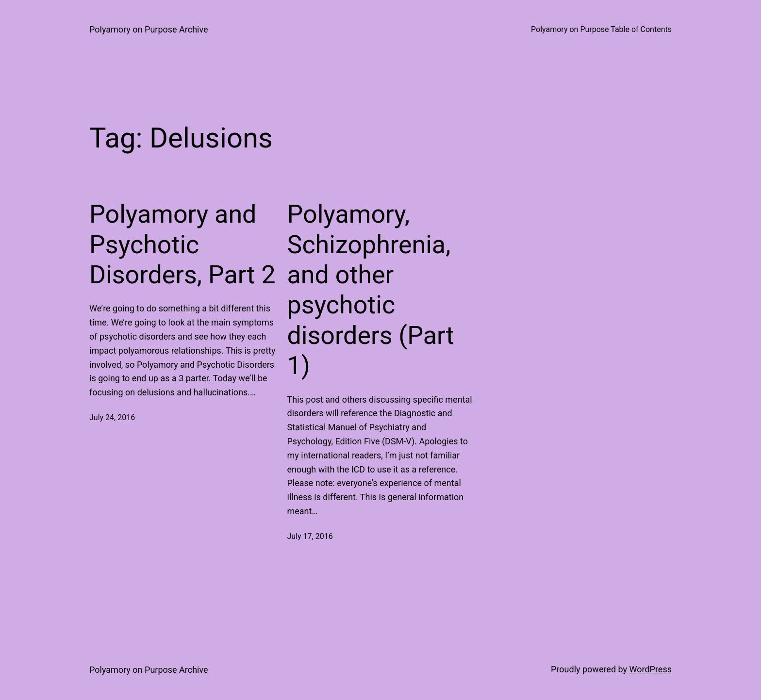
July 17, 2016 (310, 536)
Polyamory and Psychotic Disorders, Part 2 (182, 244)
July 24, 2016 (112, 417)
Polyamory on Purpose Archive (149, 29)
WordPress (651, 669)
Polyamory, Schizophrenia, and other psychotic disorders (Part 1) (371, 290)
